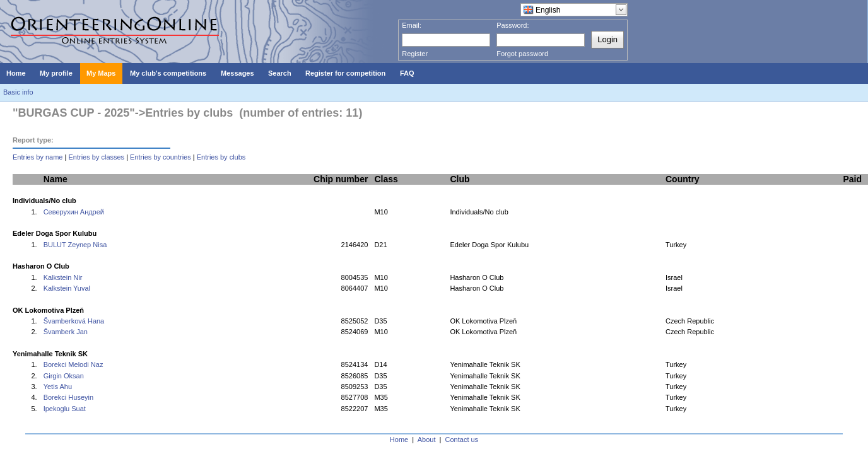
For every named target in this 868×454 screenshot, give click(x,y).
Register (415, 54)
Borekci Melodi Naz (73, 364)
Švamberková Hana (74, 321)
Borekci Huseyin (68, 397)
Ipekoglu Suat (65, 409)
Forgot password (522, 54)
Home (399, 439)
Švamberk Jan (66, 332)
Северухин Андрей (74, 212)
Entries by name (38, 157)
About (427, 439)
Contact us (462, 439)
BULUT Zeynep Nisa (75, 245)
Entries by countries (161, 157)
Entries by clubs (221, 157)
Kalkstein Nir (63, 277)
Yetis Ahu (58, 387)
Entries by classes (96, 157)
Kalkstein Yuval (67, 288)
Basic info (18, 92)
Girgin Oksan (64, 376)
